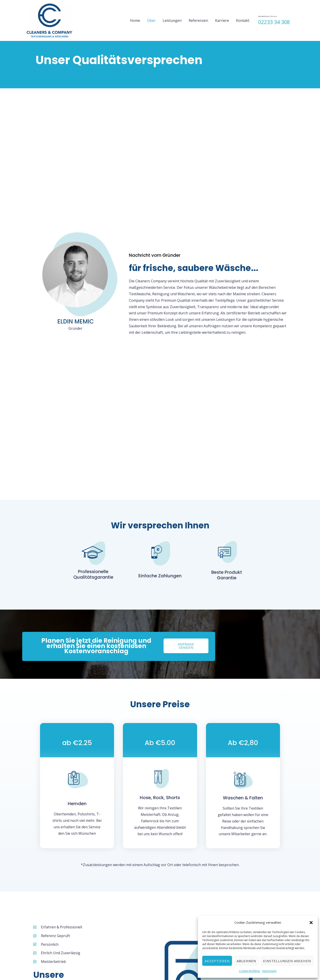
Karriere (222, 20)
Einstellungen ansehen (287, 961)
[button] (311, 923)
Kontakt (243, 20)
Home (135, 20)
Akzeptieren (217, 961)
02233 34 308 (274, 22)
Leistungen (172, 20)
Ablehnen (246, 961)
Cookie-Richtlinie (250, 971)
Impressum (269, 971)
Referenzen (198, 20)
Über (151, 20)
